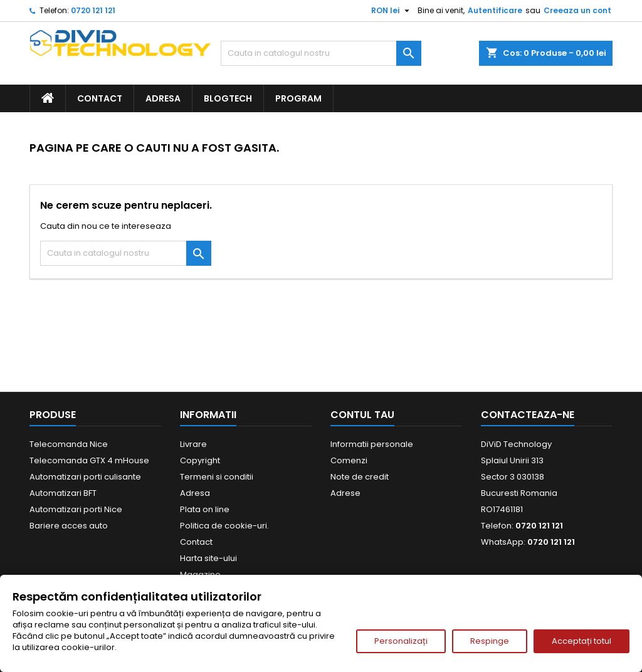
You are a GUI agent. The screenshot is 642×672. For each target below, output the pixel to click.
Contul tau (362, 415)
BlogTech (228, 98)
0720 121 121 (93, 10)
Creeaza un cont (577, 10)
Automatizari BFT (63, 493)
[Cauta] (321, 53)
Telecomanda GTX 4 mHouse (89, 460)
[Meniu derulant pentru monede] (392, 11)
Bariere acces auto (69, 526)
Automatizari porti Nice (76, 509)
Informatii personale (372, 444)
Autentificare (495, 10)
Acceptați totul (581, 641)
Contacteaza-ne (528, 415)
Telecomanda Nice (69, 444)
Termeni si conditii (217, 477)
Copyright (200, 460)
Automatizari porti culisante (85, 477)
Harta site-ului (208, 558)
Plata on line (205, 509)
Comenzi (349, 460)
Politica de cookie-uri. (224, 526)
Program (298, 98)
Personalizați (401, 641)
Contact (100, 98)
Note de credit (360, 477)
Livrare (193, 444)
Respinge (490, 641)
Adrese (345, 493)
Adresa (163, 98)
